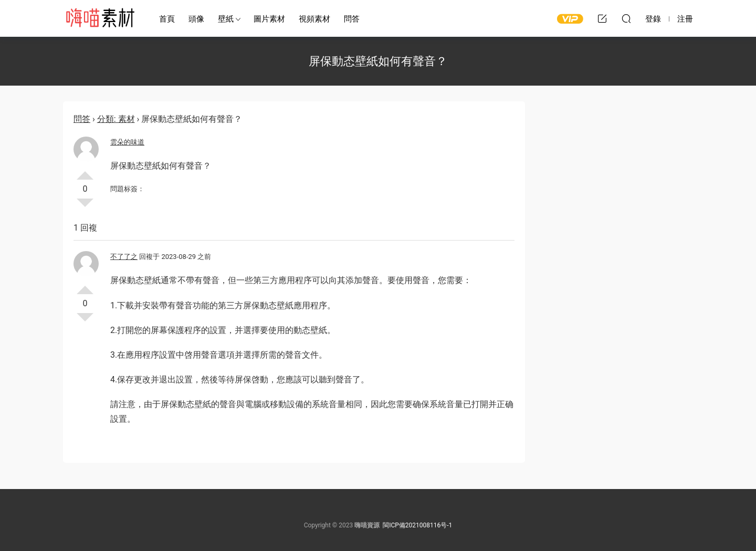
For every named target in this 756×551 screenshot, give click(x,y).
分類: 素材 (116, 119)
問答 (352, 19)
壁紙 (226, 19)
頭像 (196, 19)
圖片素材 (269, 19)
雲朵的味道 (127, 142)
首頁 (167, 19)
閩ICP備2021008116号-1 (417, 525)
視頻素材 (314, 19)
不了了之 (124, 257)
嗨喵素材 (100, 18)
